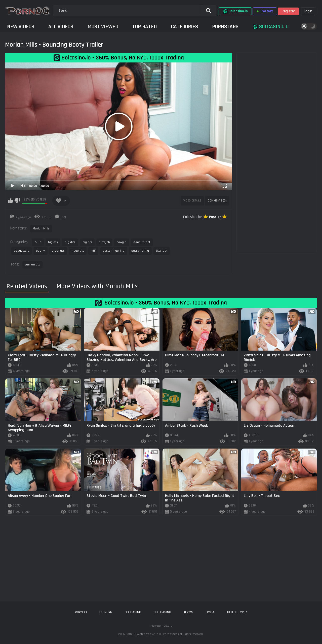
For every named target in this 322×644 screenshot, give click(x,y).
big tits (87, 242)
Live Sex (265, 11)
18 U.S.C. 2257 (237, 612)
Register (288, 11)
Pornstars (225, 27)
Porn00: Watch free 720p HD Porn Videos (152, 634)
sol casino (162, 612)
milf (93, 251)
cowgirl (122, 242)
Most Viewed (103, 27)
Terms (188, 612)
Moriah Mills (41, 229)
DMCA (210, 612)
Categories (185, 27)
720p (38, 242)
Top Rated (145, 27)
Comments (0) (217, 201)
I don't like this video (17, 201)
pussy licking (140, 251)
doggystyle (21, 251)
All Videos (61, 27)
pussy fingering (114, 251)
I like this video (10, 201)
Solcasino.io (235, 11)
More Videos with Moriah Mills (97, 286)
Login (308, 11)
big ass (53, 242)
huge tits (78, 251)
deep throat (142, 242)
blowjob (104, 242)
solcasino (133, 612)
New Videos (21, 27)
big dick (70, 242)
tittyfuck (162, 251)
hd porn (106, 612)
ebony (41, 251)
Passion (216, 217)
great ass (58, 251)
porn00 (81, 612)
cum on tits (32, 265)
